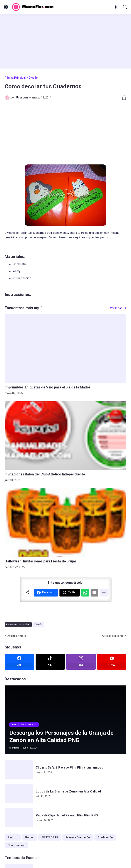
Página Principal (15, 78)
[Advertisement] (65, 41)
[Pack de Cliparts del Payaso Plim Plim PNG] (19, 818)
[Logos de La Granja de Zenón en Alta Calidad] (19, 794)
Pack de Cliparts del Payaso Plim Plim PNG (67, 815)
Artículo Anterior (17, 636)
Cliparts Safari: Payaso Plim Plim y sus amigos (69, 767)
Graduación (105, 837)
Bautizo (13, 837)
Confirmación (17, 845)
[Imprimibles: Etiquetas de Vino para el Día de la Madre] (65, 349)
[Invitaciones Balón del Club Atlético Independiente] (65, 436)
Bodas (29, 837)
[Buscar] (125, 7)
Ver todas (116, 308)
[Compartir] (122, 98)
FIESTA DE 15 (50, 837)
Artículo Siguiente (113, 636)
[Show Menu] (6, 7)
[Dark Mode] (116, 7)
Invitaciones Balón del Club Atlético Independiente (45, 474)
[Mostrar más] (104, 593)
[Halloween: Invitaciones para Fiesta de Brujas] (65, 523)
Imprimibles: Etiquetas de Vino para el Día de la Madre (47, 387)
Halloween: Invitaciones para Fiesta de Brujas (41, 561)
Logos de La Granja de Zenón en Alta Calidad (68, 791)
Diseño (33, 78)
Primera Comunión (78, 837)
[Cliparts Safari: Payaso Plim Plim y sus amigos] (19, 770)
